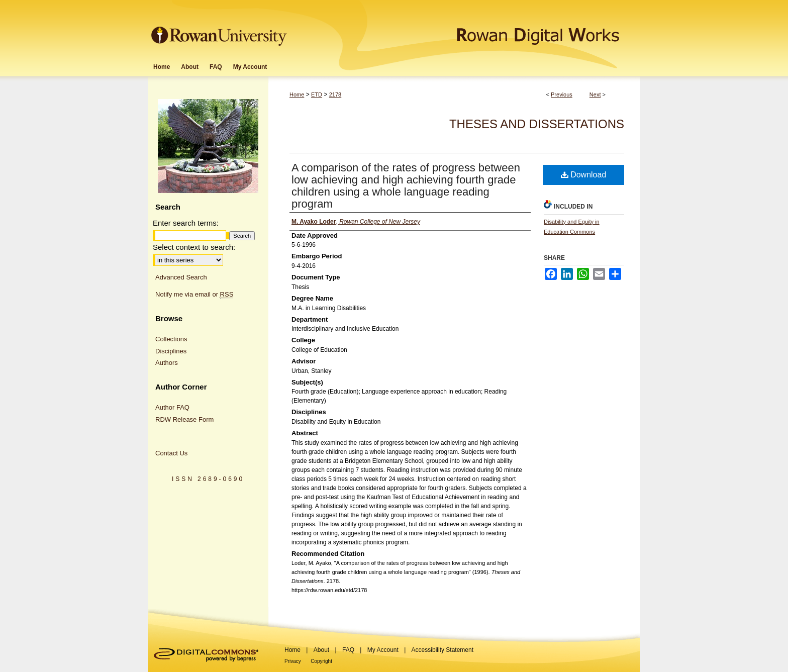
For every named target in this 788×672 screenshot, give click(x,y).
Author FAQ (172, 407)
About (321, 650)
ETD (317, 94)
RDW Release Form (184, 419)
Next (595, 94)
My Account (383, 650)
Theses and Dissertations (537, 124)
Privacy (293, 661)
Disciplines (171, 351)
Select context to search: (194, 247)
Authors (167, 363)
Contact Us (171, 453)
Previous (562, 94)
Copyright (321, 661)
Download (584, 175)
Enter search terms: (186, 223)
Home (297, 94)
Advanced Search (181, 277)
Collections (171, 339)
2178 (335, 94)
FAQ (348, 650)
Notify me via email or (194, 295)
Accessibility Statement (442, 650)
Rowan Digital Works (465, 28)
